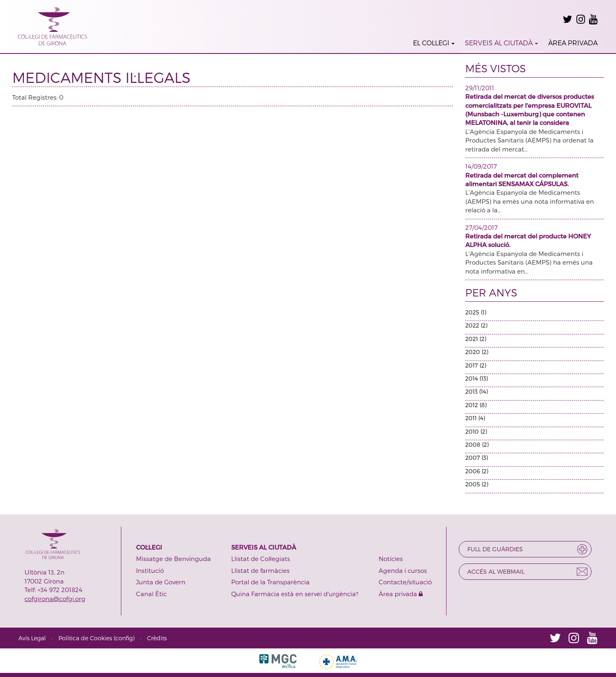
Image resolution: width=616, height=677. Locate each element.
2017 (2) (476, 365)
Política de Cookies (85, 638)
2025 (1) (476, 312)
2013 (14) (477, 391)
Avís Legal (32, 638)
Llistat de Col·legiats (261, 559)
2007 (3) (477, 458)
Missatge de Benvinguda (173, 559)
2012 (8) (476, 405)
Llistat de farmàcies (260, 570)
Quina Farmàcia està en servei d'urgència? (295, 594)
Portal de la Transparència (270, 582)
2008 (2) (477, 444)
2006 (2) (477, 471)
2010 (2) (476, 431)
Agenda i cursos (403, 570)
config (124, 638)
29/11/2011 (480, 88)
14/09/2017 (481, 166)
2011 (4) (475, 418)
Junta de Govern (161, 582)
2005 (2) (477, 484)
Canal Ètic (151, 594)
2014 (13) (477, 378)
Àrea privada (401, 594)
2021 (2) (476, 339)
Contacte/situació (405, 582)
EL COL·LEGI (434, 43)
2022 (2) (476, 325)
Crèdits (157, 638)
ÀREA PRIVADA (573, 43)
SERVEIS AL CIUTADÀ (501, 43)
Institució (150, 570)
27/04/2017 (481, 227)
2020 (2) (477, 352)
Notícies (391, 559)
